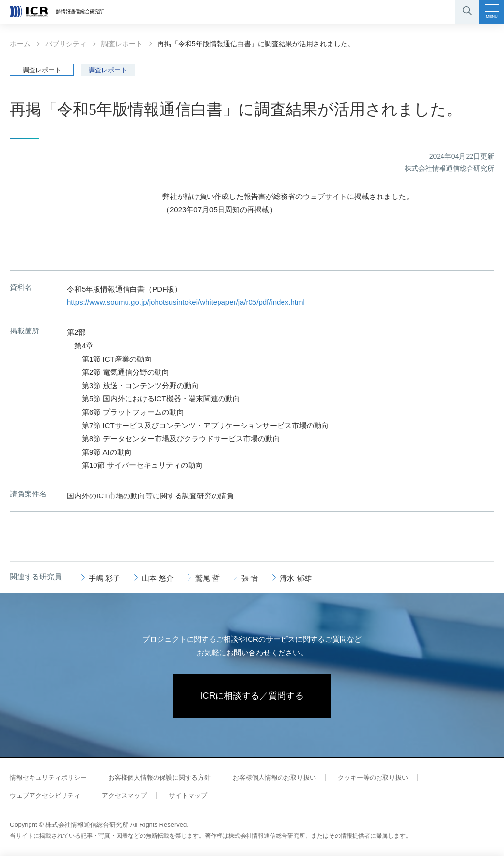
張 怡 (250, 578)
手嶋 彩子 (104, 578)
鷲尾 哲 (207, 578)
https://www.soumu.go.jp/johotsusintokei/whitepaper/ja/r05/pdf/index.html (186, 302)
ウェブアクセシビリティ (45, 796)
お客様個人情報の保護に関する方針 (159, 777)
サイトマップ (188, 796)
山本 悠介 (157, 578)
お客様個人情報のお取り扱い (274, 777)
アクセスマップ (124, 796)
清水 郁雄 (295, 578)
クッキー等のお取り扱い (373, 777)
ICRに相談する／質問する (252, 696)
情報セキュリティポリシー (48, 777)
